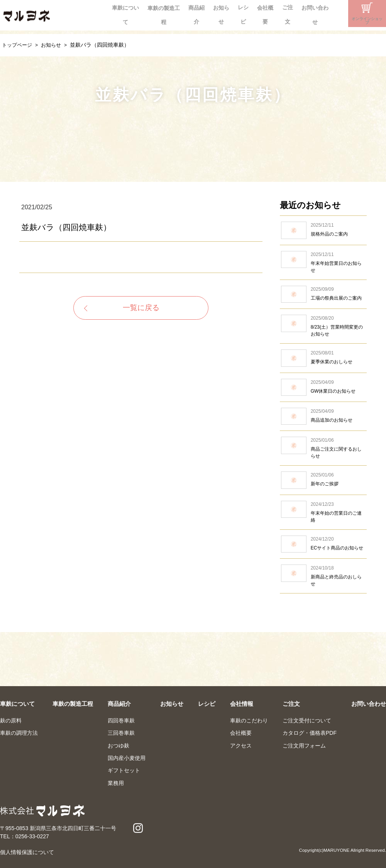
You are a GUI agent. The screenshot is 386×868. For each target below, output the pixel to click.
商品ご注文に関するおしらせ (323, 448)
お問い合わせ (302, 14)
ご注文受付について (307, 721)
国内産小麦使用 (127, 758)
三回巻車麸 (121, 733)
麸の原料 (11, 721)
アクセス (241, 746)
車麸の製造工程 (124, 14)
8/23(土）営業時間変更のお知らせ (323, 326)
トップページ (18, 45)
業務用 (116, 783)
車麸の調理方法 (19, 733)
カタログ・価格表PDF (310, 733)
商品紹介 (161, 14)
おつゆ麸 (119, 746)
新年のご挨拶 (323, 480)
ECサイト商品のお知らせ (323, 544)
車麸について (81, 14)
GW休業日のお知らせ (323, 387)
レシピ (217, 14)
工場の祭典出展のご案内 (323, 294)
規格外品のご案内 (323, 230)
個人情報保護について (27, 852)
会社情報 (242, 704)
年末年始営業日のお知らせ (323, 262)
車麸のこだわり (249, 721)
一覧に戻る (141, 309)
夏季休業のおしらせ (323, 358)
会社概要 (244, 14)
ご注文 (270, 14)
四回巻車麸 (121, 721)
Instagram (333, 14)
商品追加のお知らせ (323, 416)
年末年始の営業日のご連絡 (323, 512)
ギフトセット (124, 770)
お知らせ (190, 14)
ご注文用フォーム (304, 746)
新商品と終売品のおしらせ (323, 576)
